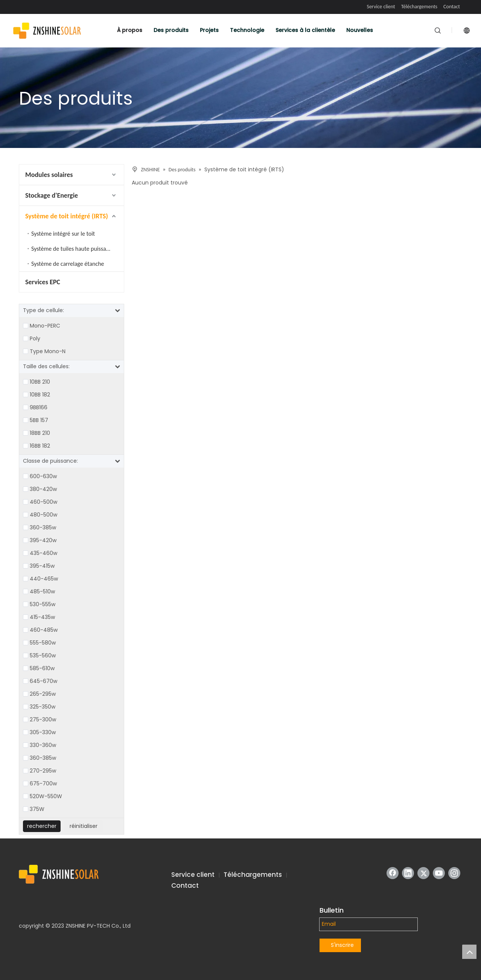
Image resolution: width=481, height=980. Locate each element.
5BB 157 (39, 420)
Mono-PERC (45, 326)
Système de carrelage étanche (68, 264)
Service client (381, 7)
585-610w (42, 668)
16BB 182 (40, 446)
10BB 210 (40, 382)
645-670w (43, 681)
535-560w (43, 655)
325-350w (43, 707)
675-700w (43, 783)
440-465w (44, 579)
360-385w (43, 527)
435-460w (43, 553)
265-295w (43, 694)
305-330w (43, 732)
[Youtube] (439, 873)
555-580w (43, 643)
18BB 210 (40, 433)
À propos (130, 30)
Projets (209, 30)
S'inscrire (342, 945)
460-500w (43, 502)
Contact (452, 7)
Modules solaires (49, 175)
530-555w (43, 604)
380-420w (43, 489)
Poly (35, 338)
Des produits (171, 30)
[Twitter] (423, 873)
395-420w (43, 540)
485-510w (42, 591)
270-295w (43, 771)
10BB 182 (40, 395)
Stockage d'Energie (52, 195)
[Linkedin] (408, 873)
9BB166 (39, 407)
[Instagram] (454, 873)
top (469, 952)
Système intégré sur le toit (63, 234)
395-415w (42, 566)
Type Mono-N (48, 351)
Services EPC (43, 282)
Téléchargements (419, 7)
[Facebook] (393, 873)
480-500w (43, 515)
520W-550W (46, 796)
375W (37, 809)
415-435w (42, 617)
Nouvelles (360, 30)
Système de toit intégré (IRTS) (67, 216)
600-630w (43, 476)
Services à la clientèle (305, 30)
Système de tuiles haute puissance (73, 249)
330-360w (43, 745)
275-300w (43, 719)
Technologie (247, 30)
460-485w (44, 630)
